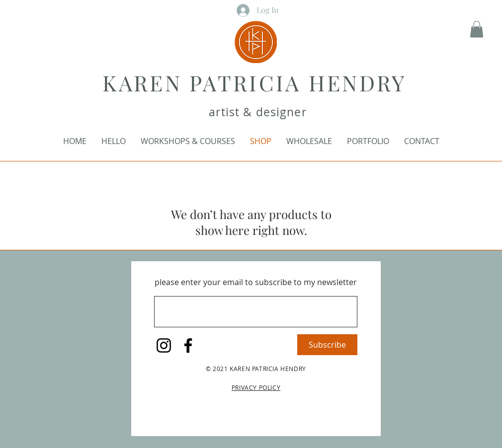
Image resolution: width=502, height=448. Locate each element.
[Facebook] (188, 345)
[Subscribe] (327, 345)
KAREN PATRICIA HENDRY (254, 82)
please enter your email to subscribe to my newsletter (256, 282)
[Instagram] (164, 345)
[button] (477, 29)
